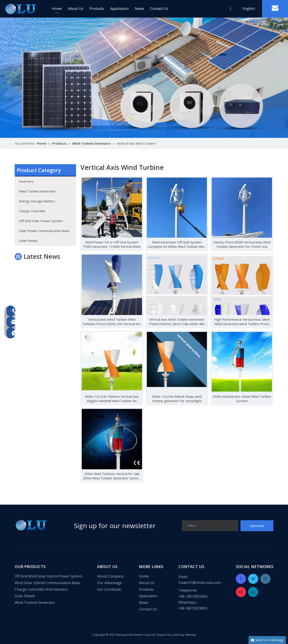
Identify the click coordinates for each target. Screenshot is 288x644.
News (139, 9)
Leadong (178, 635)
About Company (110, 576)
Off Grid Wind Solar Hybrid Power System (48, 576)
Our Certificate (109, 589)
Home (57, 9)
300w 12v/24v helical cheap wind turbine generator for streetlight (177, 399)
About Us (76, 9)
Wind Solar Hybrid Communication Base (47, 583)
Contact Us (159, 9)
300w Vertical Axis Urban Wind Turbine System (242, 399)
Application (119, 9)
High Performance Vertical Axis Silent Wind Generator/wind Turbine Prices (242, 322)
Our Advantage (109, 583)
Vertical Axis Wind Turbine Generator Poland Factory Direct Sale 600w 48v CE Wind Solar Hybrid (177, 322)
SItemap (190, 635)
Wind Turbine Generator (35, 603)
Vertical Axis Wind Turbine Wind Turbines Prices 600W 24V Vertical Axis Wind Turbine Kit (112, 322)
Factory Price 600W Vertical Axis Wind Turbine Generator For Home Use (242, 244)
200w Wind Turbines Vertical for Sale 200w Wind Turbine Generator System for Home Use (112, 476)
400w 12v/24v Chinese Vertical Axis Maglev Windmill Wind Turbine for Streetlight (112, 399)
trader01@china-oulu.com (200, 583)
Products (97, 9)
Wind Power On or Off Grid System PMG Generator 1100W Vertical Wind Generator (112, 244)
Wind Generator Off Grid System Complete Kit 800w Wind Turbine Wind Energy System (177, 244)
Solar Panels (25, 596)
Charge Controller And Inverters (41, 589)
